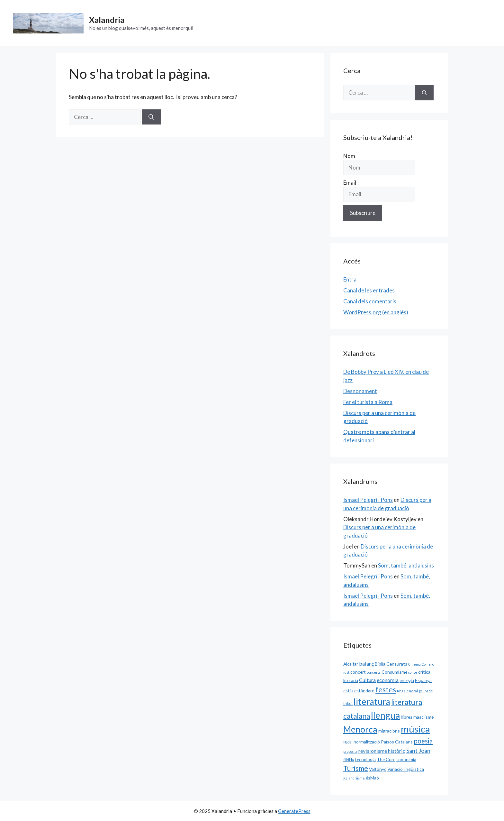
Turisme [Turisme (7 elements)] (356, 768)
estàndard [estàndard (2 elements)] (364, 691)
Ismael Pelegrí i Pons (368, 500)
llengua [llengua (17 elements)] (385, 715)
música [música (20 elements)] (415, 729)
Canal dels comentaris (370, 301)
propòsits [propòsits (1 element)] (350, 751)
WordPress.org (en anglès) (376, 312)
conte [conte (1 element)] (413, 672)
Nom (349, 156)
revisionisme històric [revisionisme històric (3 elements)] (382, 751)
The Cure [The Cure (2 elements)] (386, 759)
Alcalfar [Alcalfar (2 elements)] (351, 664)
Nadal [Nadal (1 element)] (348, 742)
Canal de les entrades (369, 290)
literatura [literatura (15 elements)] (372, 701)
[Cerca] (151, 117)
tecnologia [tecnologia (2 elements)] (365, 759)
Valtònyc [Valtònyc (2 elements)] (378, 769)
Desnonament (360, 391)
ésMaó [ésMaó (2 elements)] (372, 778)
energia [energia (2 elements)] (407, 680)
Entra (350, 279)
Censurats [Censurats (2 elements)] (397, 664)
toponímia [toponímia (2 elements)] (406, 759)
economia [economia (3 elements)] (388, 680)
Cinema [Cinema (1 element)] (414, 664)
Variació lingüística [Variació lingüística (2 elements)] (406, 769)
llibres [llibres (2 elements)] (407, 717)
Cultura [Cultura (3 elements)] (367, 680)
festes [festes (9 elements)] (386, 689)
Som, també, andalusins (406, 565)
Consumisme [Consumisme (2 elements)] (394, 672)
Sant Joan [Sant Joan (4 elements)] (418, 751)
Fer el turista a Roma (368, 402)
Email (350, 183)
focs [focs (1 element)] (400, 691)
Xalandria (107, 20)
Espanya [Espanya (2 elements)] (423, 680)
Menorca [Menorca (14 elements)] (360, 729)
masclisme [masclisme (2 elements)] (423, 717)
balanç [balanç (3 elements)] (366, 664)
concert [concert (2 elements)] (358, 672)
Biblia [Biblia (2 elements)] (380, 664)
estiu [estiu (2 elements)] (348, 691)
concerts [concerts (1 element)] (374, 672)
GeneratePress (294, 811)
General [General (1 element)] (411, 691)
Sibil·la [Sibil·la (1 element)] (349, 760)
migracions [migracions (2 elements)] (389, 731)
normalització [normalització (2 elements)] (367, 742)
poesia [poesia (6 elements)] (423, 741)
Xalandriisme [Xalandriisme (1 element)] (354, 778)
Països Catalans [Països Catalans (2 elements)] (397, 742)
